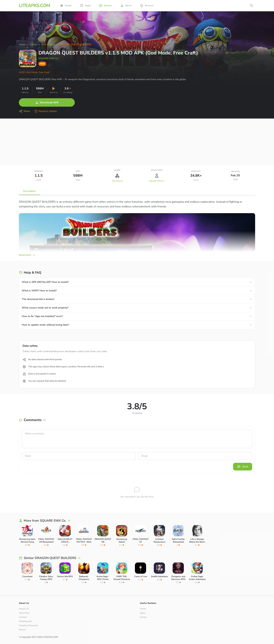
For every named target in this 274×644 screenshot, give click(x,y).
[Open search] (252, 6)
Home (66, 6)
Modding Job (25, 621)
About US (24, 609)
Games (105, 6)
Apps (85, 6)
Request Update (46, 111)
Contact (23, 617)
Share (24, 111)
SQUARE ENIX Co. (49, 58)
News (126, 6)
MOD (42, 64)
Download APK (47, 102)
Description (29, 191)
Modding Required (28, 625)
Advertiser (24, 613)
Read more (27, 255)
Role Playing (117, 181)
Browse (147, 6)
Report (22, 630)
